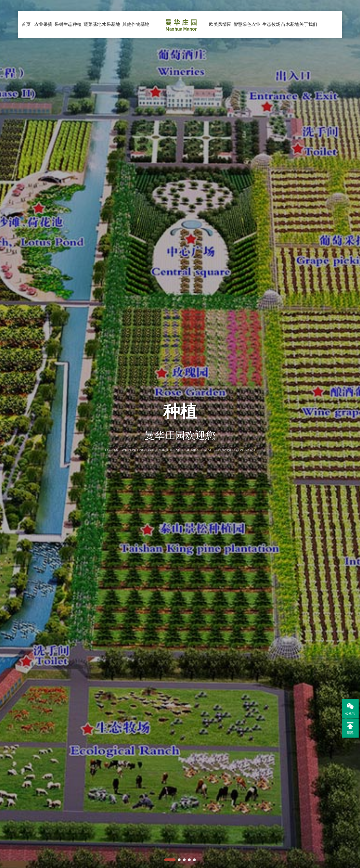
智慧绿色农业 (247, 30)
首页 (26, 24)
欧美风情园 (220, 43)
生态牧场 (272, 43)
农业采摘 (43, 43)
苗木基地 (290, 43)
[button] (170, 860)
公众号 (348, 709)
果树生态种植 (68, 30)
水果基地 (111, 43)
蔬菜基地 (93, 43)
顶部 (350, 728)
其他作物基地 (136, 30)
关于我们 (308, 43)
